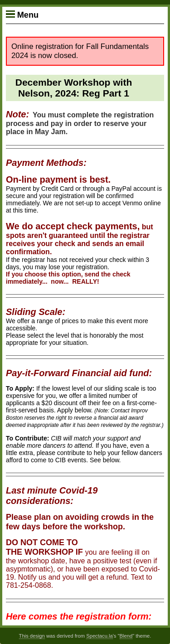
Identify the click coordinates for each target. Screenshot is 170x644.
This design (32, 636)
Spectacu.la (99, 636)
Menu (22, 15)
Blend (126, 636)
